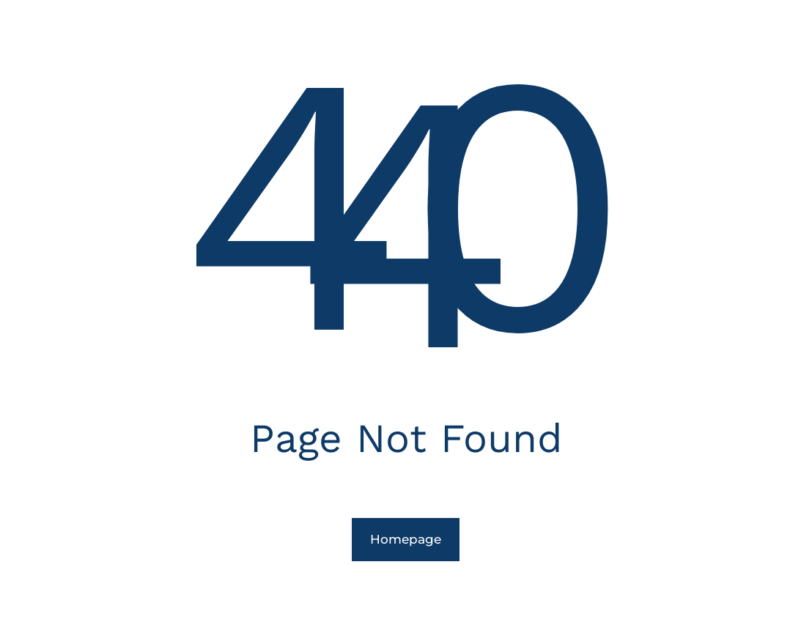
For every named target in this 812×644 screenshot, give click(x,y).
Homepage (406, 539)
